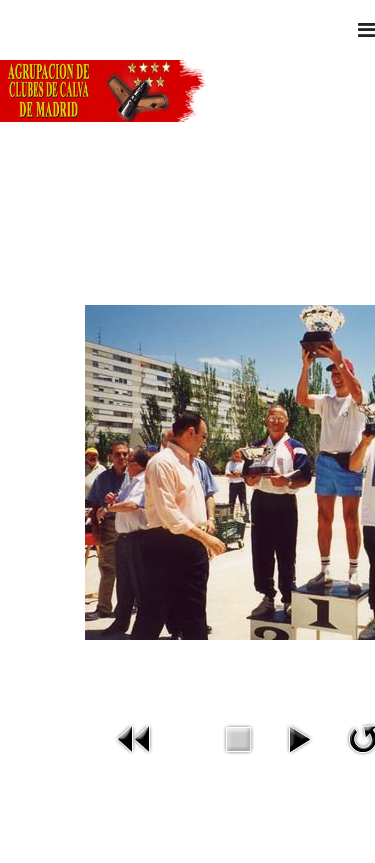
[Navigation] (366, 30)
